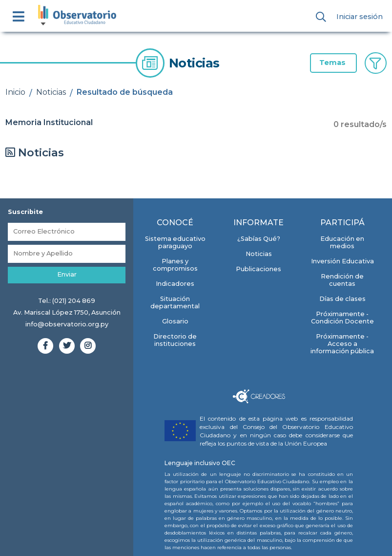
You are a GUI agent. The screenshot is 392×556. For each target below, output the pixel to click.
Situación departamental (175, 302)
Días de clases (342, 299)
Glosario (175, 321)
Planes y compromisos (175, 265)
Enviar (67, 274)
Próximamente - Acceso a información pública (342, 344)
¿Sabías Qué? (259, 239)
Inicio (15, 92)
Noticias (51, 92)
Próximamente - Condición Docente (342, 318)
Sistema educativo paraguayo (175, 242)
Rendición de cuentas (342, 280)
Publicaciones (258, 269)
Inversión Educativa (342, 261)
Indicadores (175, 284)
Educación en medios (342, 242)
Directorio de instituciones (175, 340)
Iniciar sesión (360, 17)
